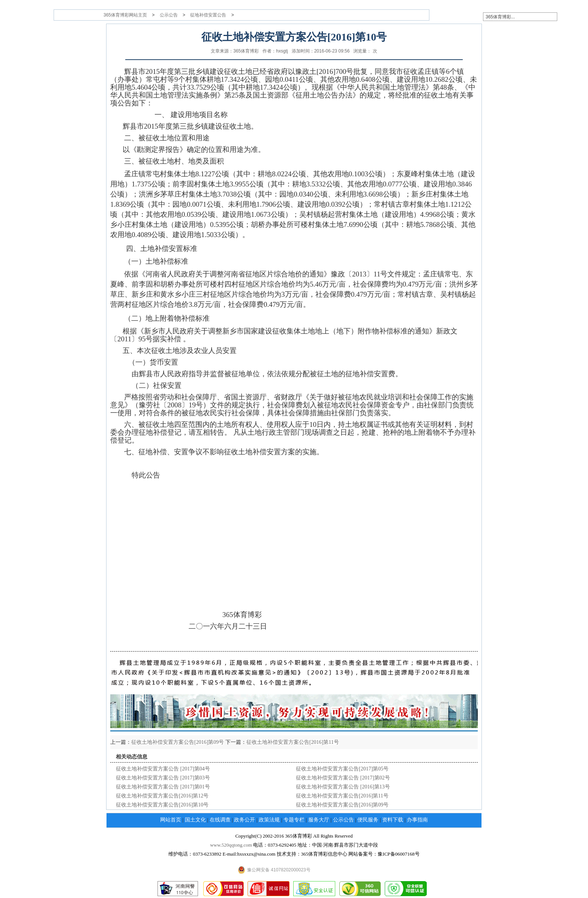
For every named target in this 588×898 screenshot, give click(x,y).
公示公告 (169, 15)
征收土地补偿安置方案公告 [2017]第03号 (163, 778)
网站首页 (171, 820)
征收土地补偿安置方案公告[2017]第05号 (342, 769)
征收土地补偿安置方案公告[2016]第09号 (178, 742)
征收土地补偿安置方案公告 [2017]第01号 (163, 787)
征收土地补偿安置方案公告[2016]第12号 (162, 796)
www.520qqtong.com (231, 845)
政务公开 (244, 820)
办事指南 (417, 820)
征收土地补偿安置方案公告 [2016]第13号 (343, 787)
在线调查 (220, 820)
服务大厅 (319, 820)
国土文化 (195, 820)
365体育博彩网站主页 (125, 15)
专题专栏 (294, 820)
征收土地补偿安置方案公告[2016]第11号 (293, 742)
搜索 (571, 17)
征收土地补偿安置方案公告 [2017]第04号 (163, 769)
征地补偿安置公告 (208, 15)
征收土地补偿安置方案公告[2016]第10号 (162, 805)
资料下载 (393, 820)
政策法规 (269, 820)
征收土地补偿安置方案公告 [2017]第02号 (343, 778)
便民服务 (368, 820)
